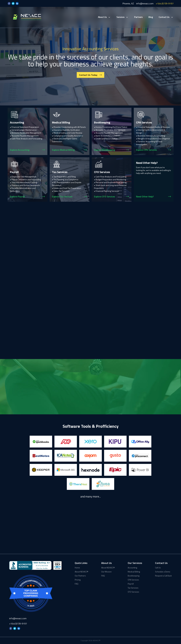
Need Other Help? (145, 197)
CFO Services (133, 592)
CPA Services (133, 580)
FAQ (77, 584)
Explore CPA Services (147, 150)
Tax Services (133, 588)
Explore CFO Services (105, 197)
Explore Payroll (17, 197)
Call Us (158, 568)
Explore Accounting (20, 150)
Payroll (131, 584)
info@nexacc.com (145, 3)
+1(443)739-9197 (165, 3)
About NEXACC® (82, 572)
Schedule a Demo (163, 572)
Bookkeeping (134, 576)
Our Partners (80, 576)
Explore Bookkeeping (104, 150)
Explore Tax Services (62, 197)
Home (77, 568)
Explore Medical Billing (63, 150)
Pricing (78, 580)
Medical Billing (134, 572)
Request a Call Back (163, 576)
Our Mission (106, 572)
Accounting (132, 568)
